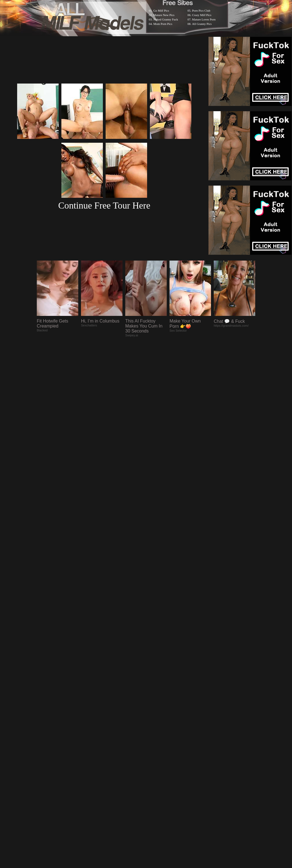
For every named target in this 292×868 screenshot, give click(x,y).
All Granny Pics (202, 24)
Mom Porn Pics (163, 24)
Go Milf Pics (161, 11)
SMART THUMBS (156, 724)
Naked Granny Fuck (166, 19)
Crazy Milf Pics (202, 15)
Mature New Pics (164, 15)
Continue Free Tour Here (104, 205)
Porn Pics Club (201, 11)
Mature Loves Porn (204, 19)
